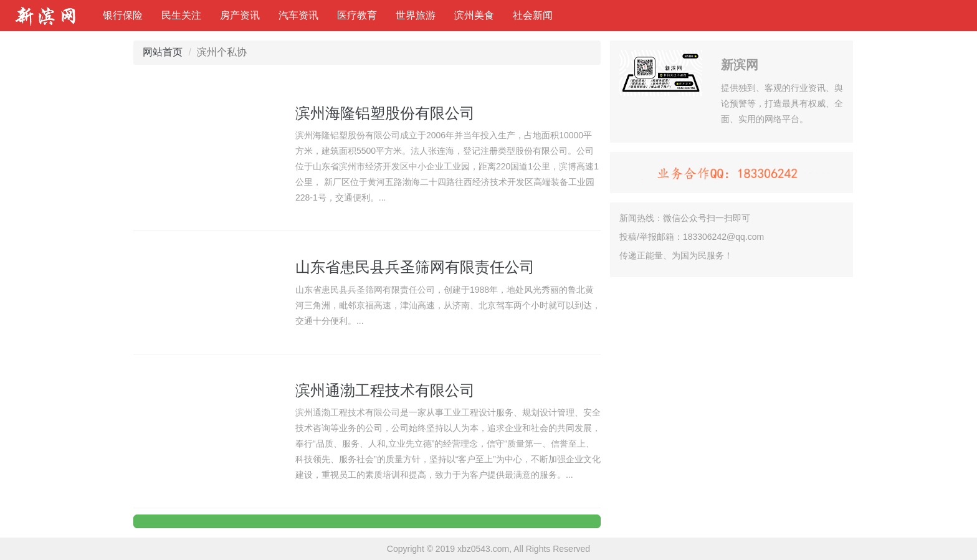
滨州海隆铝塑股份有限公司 (385, 113)
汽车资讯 (298, 15)
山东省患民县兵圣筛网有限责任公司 (415, 267)
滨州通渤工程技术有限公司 (385, 390)
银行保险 (123, 15)
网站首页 (163, 52)
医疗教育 (357, 15)
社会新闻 (533, 15)
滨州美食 (474, 15)
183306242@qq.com (723, 237)
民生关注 (181, 15)
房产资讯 (240, 15)
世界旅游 (416, 15)
